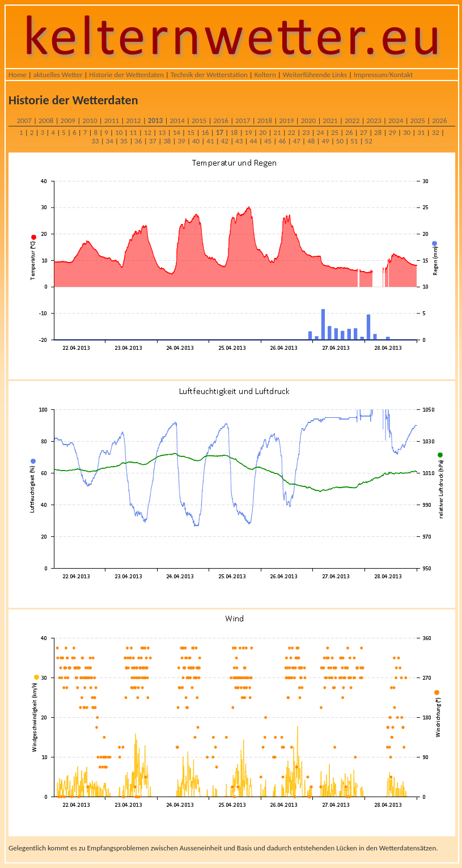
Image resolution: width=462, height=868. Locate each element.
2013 (155, 120)
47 (297, 141)
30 (407, 132)
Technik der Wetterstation (209, 75)
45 (268, 141)
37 (153, 141)
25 (335, 132)
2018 (265, 120)
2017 (243, 120)
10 (119, 132)
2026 (439, 120)
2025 (418, 120)
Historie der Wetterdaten (126, 75)
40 (196, 141)
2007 (24, 120)
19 (249, 132)
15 (191, 132)
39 (182, 141)
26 (349, 132)
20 (263, 132)
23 (306, 132)
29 (392, 132)
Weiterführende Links (315, 75)
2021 (330, 120)
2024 (396, 120)
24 (321, 132)
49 (325, 141)
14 (177, 132)
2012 (133, 120)
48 (311, 141)
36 (138, 141)
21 (277, 132)
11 (133, 132)
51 (354, 141)
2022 (352, 120)
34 (110, 141)
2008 (46, 120)
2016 (221, 120)
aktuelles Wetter (58, 75)
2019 (286, 120)
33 (95, 141)
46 (282, 141)
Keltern (265, 75)
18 (234, 132)
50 (340, 141)
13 (162, 132)
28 (378, 132)
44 (253, 141)
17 (220, 132)
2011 (112, 120)
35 (124, 141)
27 (364, 132)
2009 (68, 120)
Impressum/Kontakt (383, 75)
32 (436, 132)
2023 (374, 120)
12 (148, 132)
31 (421, 132)
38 (167, 141)
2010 (90, 120)
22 (292, 132)
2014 (177, 120)
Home (18, 75)
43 (239, 141)
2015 (199, 120)
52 (369, 141)
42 (225, 141)
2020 (308, 120)
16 (205, 132)
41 (210, 141)
